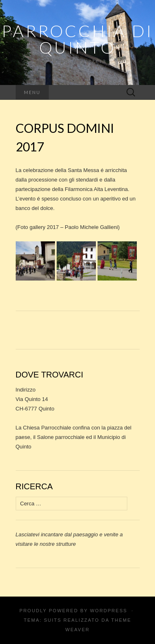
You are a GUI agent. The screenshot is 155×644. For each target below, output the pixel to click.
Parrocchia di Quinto (77, 39)
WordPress (109, 611)
